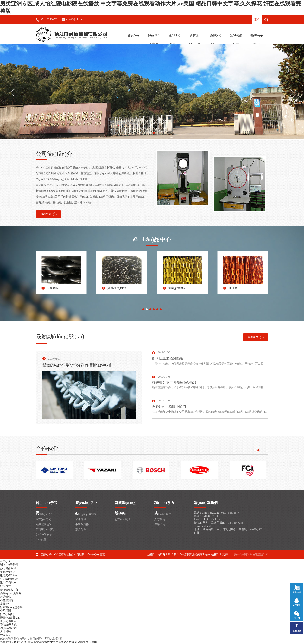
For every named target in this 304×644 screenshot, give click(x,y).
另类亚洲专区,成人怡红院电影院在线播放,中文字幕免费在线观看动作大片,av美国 (48, 642)
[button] (150, 133)
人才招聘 (160, 519)
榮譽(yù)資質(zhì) (215, 40)
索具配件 (81, 529)
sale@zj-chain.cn (76, 19)
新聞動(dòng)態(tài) (195, 44)
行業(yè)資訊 (122, 519)
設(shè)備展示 (236, 40)
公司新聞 (5, 611)
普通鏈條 (81, 519)
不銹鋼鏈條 (82, 524)
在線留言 (160, 524)
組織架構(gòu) (44, 524)
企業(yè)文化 (43, 519)
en (257, 19)
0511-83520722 (49, 19)
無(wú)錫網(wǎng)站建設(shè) (251, 555)
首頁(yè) (133, 35)
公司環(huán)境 (45, 529)
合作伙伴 (41, 539)
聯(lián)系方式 (257, 40)
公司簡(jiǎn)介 (44, 514)
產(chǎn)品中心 (174, 40)
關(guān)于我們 (154, 40)
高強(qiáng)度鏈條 (86, 514)
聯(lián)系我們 (163, 514)
